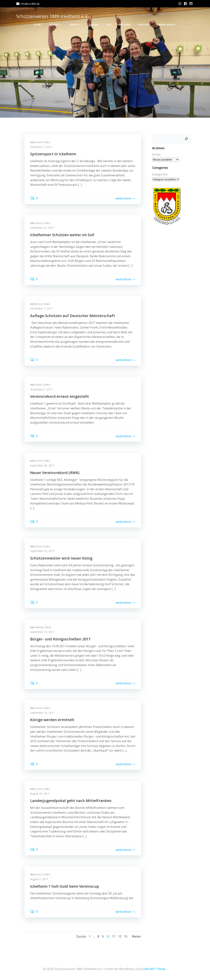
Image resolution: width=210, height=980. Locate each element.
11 (114, 936)
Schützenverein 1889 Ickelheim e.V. (52, 16)
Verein (56, 25)
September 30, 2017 (42, 465)
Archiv (156, 155)
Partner (125, 25)
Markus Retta (43, 627)
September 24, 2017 (42, 551)
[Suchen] (186, 139)
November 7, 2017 (41, 308)
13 (126, 936)
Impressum (167, 25)
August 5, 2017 (39, 879)
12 (120, 936)
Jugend (94, 25)
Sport (75, 25)
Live (109, 25)
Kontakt (144, 25)
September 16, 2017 (42, 632)
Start (38, 25)
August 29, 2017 (40, 794)
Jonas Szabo (43, 142)
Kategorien (160, 174)
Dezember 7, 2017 (41, 147)
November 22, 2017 (42, 228)
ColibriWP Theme (153, 969)
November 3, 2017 (41, 389)
